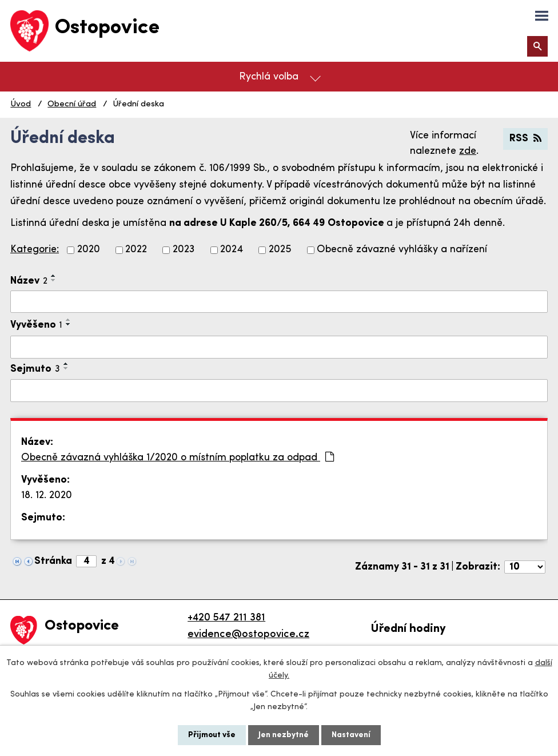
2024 (232, 250)
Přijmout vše (212, 735)
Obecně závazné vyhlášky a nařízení (402, 250)
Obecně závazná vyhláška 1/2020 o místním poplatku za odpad (178, 457)
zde (468, 151)
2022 (136, 250)
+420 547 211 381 (226, 618)
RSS (525, 139)
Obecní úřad (72, 104)
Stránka (53, 561)
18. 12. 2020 (47, 496)
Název (29, 281)
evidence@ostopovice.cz (248, 634)
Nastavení (351, 735)
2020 (89, 250)
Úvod (21, 104)
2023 (184, 250)
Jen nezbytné (284, 735)
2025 (280, 250)
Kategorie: (35, 250)
